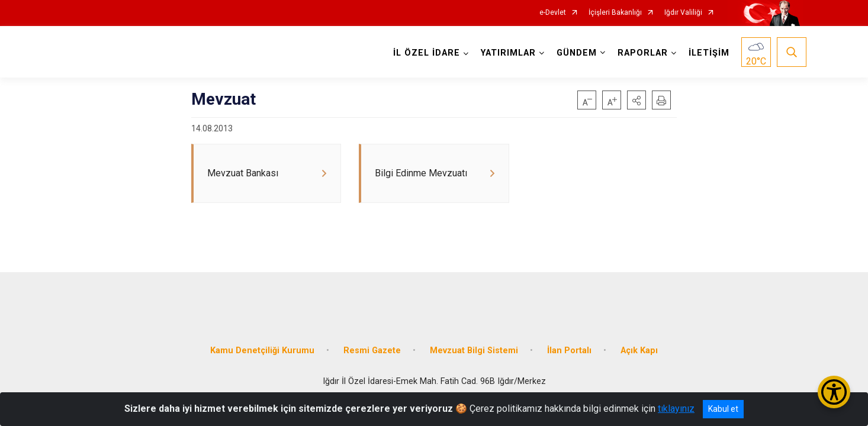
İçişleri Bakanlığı (615, 13)
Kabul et (723, 409)
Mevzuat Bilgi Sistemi (474, 339)
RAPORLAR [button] (639, 53)
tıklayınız (676, 409)
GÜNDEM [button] (573, 53)
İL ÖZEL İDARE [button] (423, 53)
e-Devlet (553, 13)
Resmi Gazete (372, 339)
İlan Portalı (569, 339)
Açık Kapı (639, 339)
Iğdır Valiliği (683, 13)
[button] (636, 100)
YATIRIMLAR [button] (505, 53)
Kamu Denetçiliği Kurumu (262, 339)
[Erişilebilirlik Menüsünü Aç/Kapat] (834, 392)
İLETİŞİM (705, 53)
